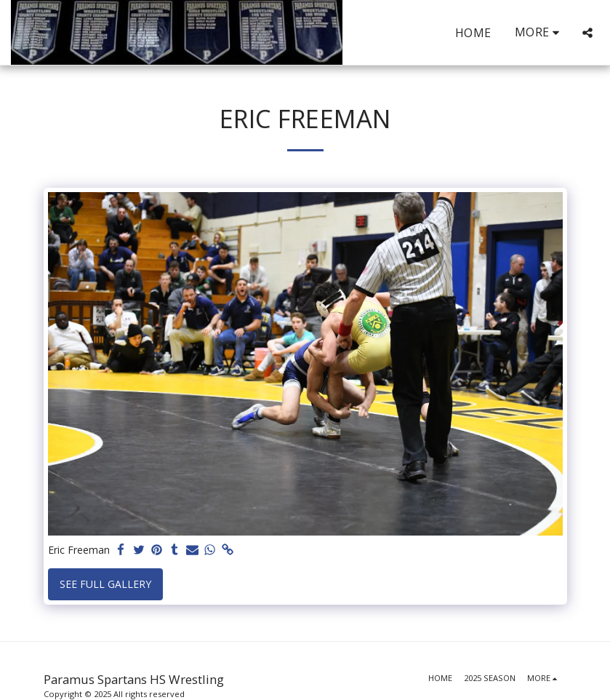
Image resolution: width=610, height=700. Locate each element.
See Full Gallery (105, 584)
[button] (587, 33)
